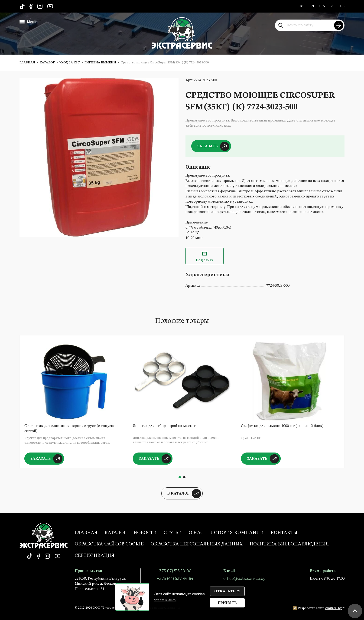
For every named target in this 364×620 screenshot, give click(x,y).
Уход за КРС (70, 62)
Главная (27, 62)
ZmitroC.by (333, 608)
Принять (227, 603)
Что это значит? (165, 600)
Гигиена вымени (100, 62)
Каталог (47, 62)
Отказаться (227, 591)
